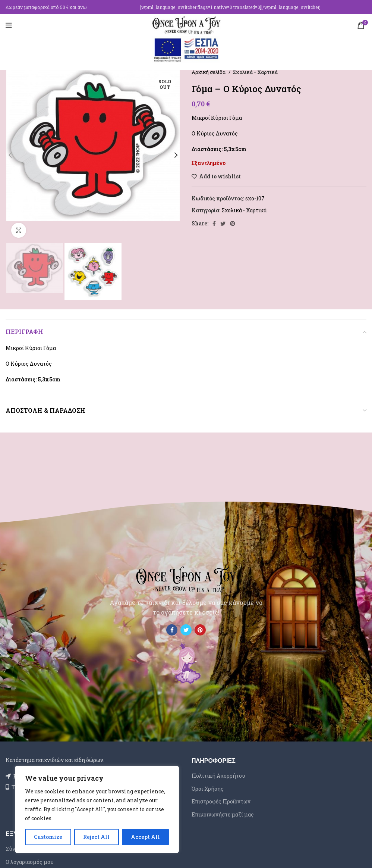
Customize (48, 837)
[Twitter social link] (223, 224)
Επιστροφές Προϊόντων (221, 801)
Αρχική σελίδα (209, 72)
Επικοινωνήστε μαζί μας (223, 814)
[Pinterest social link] (233, 224)
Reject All (96, 837)
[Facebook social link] (214, 224)
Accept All (145, 837)
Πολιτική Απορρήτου (218, 776)
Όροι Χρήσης (208, 789)
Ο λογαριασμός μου (30, 862)
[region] (97, 809)
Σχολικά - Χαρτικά (255, 72)
